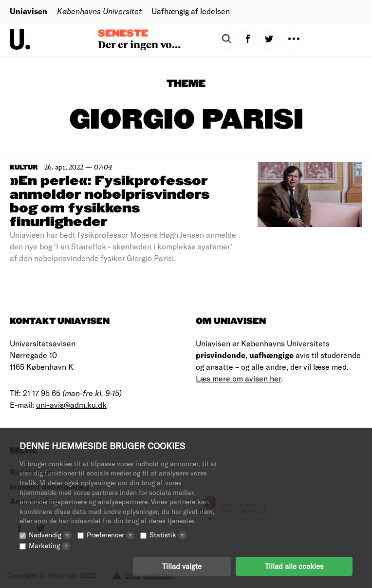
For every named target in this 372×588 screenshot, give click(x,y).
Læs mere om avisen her (238, 378)
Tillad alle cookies (294, 566)
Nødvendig (50, 535)
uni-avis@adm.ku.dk (71, 405)
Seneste (123, 34)
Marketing (49, 545)
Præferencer (111, 535)
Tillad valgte (182, 566)
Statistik (168, 535)
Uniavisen (28, 11)
